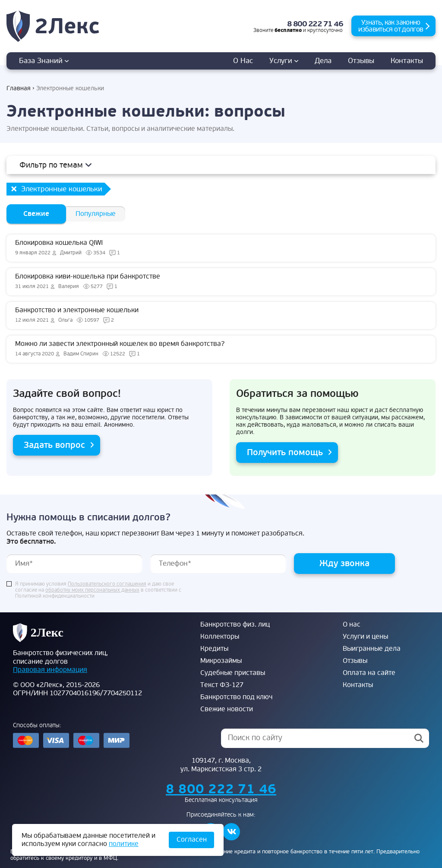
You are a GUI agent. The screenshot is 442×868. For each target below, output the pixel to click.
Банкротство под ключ (236, 697)
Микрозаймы (221, 661)
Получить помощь (285, 452)
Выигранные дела (372, 649)
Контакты (407, 61)
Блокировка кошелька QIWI (221, 248)
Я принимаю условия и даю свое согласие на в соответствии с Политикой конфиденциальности (98, 590)
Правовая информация (50, 670)
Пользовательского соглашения (107, 584)
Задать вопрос (54, 445)
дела (323, 61)
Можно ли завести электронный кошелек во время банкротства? (221, 349)
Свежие (36, 214)
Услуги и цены (365, 637)
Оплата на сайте (369, 673)
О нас (243, 61)
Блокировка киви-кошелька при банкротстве (221, 282)
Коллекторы (220, 637)
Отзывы (361, 61)
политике (124, 844)
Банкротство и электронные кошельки (221, 315)
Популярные (96, 214)
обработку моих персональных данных (92, 590)
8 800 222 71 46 (315, 24)
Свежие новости (227, 709)
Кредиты (214, 649)
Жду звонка (344, 563)
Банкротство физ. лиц (235, 624)
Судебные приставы (233, 673)
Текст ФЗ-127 (222, 685)
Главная (19, 88)
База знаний (44, 61)
